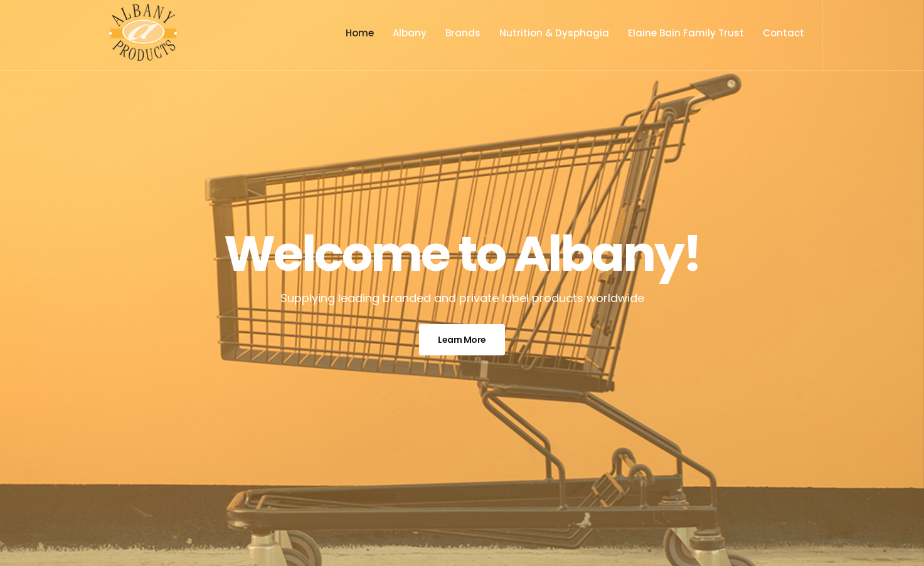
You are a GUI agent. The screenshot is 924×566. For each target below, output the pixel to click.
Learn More (462, 340)
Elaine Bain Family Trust (686, 33)
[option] (462, 283)
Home (360, 33)
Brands (463, 33)
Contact (783, 33)
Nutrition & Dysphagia (554, 33)
